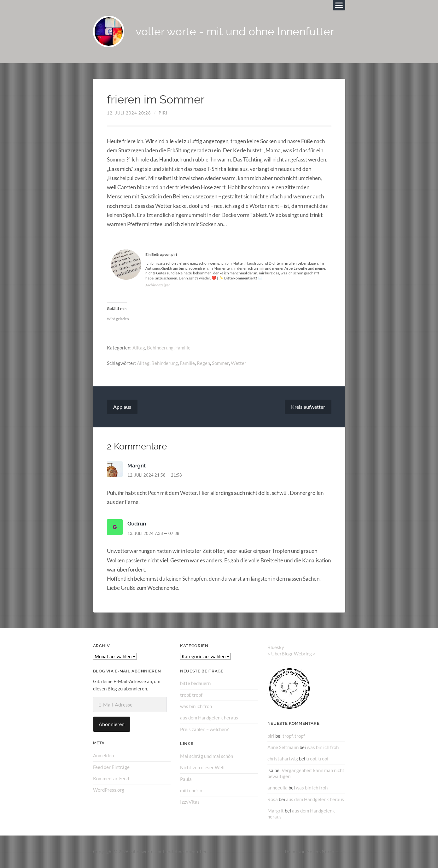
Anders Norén (320, 852)
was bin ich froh (196, 706)
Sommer (220, 363)
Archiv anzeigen (158, 285)
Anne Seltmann (283, 747)
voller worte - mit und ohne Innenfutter (235, 32)
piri (163, 113)
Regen (203, 363)
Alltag (139, 348)
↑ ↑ (343, 852)
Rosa (273, 799)
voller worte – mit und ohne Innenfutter (168, 852)
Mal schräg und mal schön (207, 756)
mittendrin (191, 790)
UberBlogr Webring (292, 654)
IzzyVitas (190, 802)
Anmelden (103, 755)
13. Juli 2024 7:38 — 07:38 (153, 533)
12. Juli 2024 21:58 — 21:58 (155, 475)
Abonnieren (112, 724)
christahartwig (283, 759)
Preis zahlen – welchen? (204, 729)
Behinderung (160, 348)
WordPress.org (109, 790)
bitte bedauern (195, 683)
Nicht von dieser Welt (203, 767)
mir (261, 268)
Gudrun (137, 524)
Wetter (238, 363)
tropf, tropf (191, 695)
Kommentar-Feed (111, 778)
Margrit (137, 466)
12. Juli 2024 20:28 (129, 113)
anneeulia (277, 788)
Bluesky (276, 647)
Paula (186, 779)
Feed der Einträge (111, 767)
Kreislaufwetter (308, 407)
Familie (183, 348)
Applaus (122, 407)
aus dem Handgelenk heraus (209, 718)
